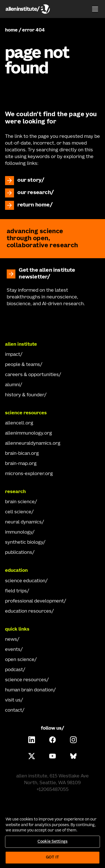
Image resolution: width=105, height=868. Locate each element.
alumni (12, 385)
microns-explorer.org (29, 474)
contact (14, 710)
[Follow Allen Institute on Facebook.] (53, 740)
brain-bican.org (22, 454)
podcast (14, 670)
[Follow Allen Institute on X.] (32, 756)
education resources (28, 611)
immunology (19, 532)
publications (19, 553)
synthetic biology (24, 543)
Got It (53, 857)
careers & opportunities (32, 375)
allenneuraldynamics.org (33, 444)
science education (25, 581)
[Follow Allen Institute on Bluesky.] (73, 756)
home (11, 30)
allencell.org (19, 423)
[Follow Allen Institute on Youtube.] (53, 756)
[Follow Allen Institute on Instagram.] (73, 740)
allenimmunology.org (29, 433)
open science (20, 660)
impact (13, 355)
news (11, 640)
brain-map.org (21, 464)
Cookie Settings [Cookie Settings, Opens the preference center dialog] (53, 842)
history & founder (25, 395)
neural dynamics (23, 522)
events (13, 650)
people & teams (23, 365)
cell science (18, 512)
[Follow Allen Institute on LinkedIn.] (32, 740)
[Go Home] (53, 322)
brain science (20, 502)
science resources (26, 680)
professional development (34, 601)
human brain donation (29, 690)
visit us (13, 700)
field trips (16, 591)
